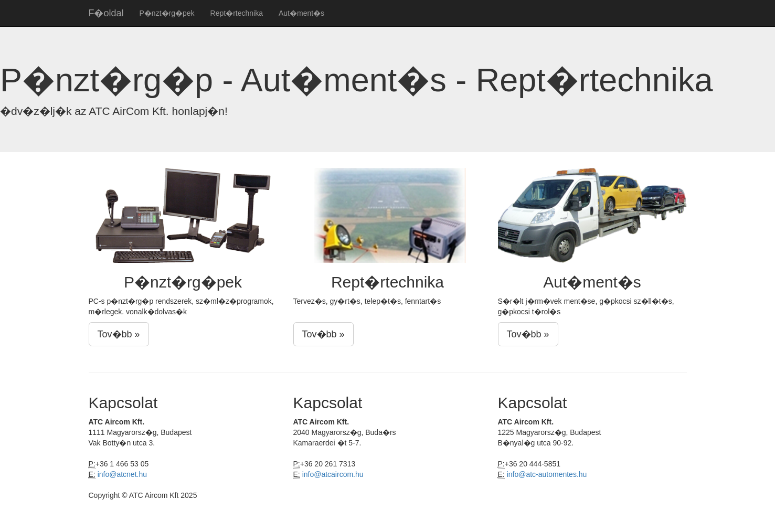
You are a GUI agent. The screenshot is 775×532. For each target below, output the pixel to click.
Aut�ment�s (301, 13)
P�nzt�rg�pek (167, 13)
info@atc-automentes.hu (547, 474)
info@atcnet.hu (122, 474)
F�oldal (106, 13)
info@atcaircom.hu (333, 474)
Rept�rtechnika (237, 13)
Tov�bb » (119, 334)
